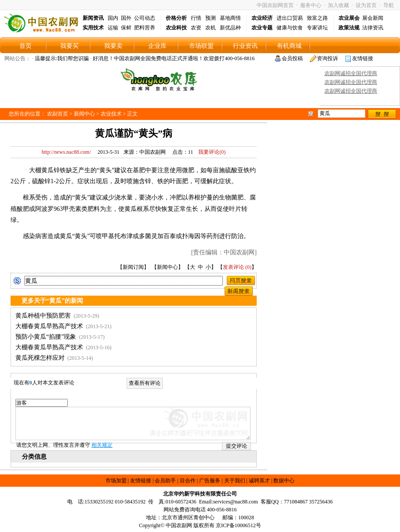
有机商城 (289, 46)
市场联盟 (201, 46)
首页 (25, 46)
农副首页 (58, 114)
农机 (211, 28)
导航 (389, 5)
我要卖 (113, 46)
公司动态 (145, 18)
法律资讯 (373, 28)
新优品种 (230, 28)
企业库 (157, 46)
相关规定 (102, 445)
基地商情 (230, 18)
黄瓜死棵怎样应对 (40, 358)
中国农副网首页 (275, 5)
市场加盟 (116, 481)
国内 (113, 18)
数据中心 (284, 481)
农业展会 (349, 18)
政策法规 (349, 28)
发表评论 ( (235, 267)
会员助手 (165, 481)
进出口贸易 (290, 18)
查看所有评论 (145, 383)
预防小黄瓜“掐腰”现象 (46, 337)
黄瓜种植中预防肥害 (43, 316)
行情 (196, 18)
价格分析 (176, 18)
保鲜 (126, 28)
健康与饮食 (290, 28)
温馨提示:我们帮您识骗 (62, 58)
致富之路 (317, 18)
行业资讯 (245, 46)
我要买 (69, 46)
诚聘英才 (259, 481)
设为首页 (366, 5)
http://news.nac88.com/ (66, 152)
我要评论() (210, 152)
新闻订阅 (133, 267)
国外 (126, 18)
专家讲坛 (317, 28)
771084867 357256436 (308, 502)
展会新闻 (373, 18)
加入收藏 (338, 5)
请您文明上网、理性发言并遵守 (64, 445)
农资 (196, 28)
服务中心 (311, 5)
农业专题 (262, 28)
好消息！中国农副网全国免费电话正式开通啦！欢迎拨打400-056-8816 (174, 58)
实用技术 (93, 28)
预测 (211, 18)
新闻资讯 (93, 18)
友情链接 (363, 58)
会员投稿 (292, 58)
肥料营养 (145, 28)
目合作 (188, 481)
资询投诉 (327, 58)
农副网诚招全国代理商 (351, 73)
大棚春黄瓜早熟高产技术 (49, 326)
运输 (113, 28)
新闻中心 (84, 114)
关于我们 (235, 481)
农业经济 (262, 18)
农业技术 (111, 114)
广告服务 (210, 481)
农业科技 (176, 28)
